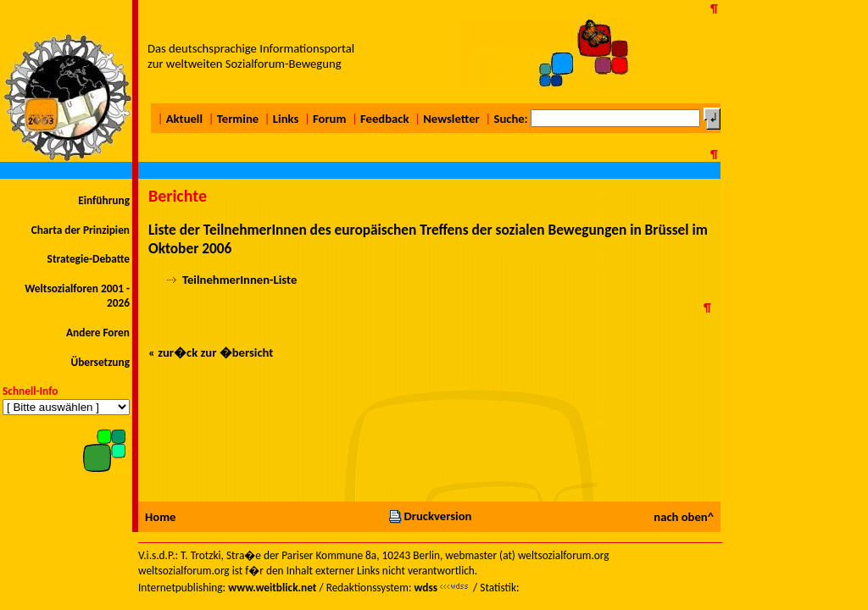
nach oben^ (684, 517)
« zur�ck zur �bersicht (211, 352)
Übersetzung (100, 362)
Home (160, 517)
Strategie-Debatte (89, 259)
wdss (426, 588)
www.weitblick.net (272, 588)
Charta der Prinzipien (81, 230)
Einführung (104, 200)
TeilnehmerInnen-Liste (239, 280)
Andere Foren (98, 333)
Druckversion (430, 516)
